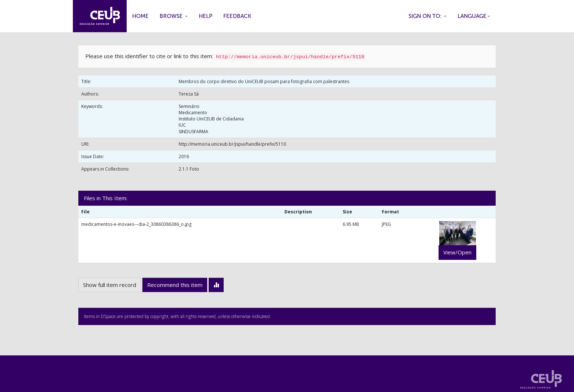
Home (140, 16)
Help (206, 16)
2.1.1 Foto (189, 169)
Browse (174, 16)
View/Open (457, 252)
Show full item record (110, 285)
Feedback (237, 16)
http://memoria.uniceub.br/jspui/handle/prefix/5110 (232, 144)
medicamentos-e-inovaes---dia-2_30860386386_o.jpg (136, 224)
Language (474, 16)
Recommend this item (175, 285)
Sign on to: (428, 16)
